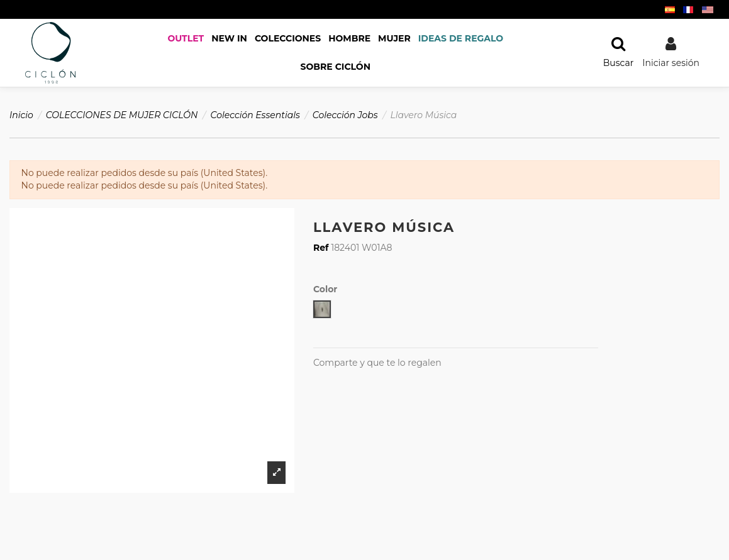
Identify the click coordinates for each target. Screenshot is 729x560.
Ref (321, 248)
